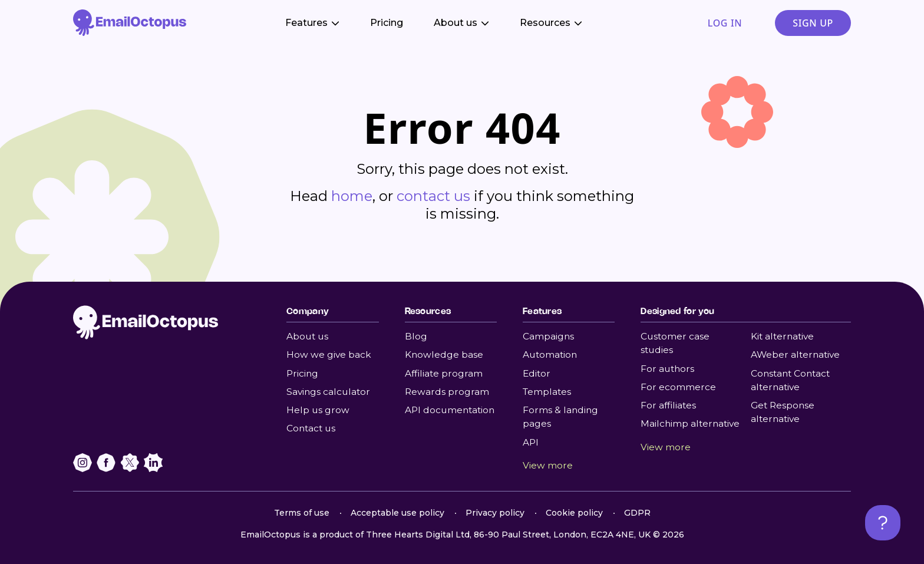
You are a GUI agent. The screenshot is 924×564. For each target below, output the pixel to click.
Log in (725, 23)
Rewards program (447, 392)
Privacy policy (495, 513)
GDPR (637, 513)
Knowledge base (444, 354)
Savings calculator (328, 392)
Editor (537, 373)
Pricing (387, 23)
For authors (667, 369)
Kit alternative (782, 336)
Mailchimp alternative (690, 423)
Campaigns (548, 336)
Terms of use (302, 513)
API (531, 442)
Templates (547, 392)
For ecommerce (678, 387)
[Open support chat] (883, 523)
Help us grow (318, 410)
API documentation (450, 410)
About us (307, 336)
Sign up (813, 23)
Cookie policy (574, 513)
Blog (416, 336)
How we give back (329, 354)
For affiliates (668, 405)
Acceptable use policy (397, 513)
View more (548, 465)
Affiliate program (444, 373)
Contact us (311, 428)
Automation (550, 354)
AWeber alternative (795, 354)
